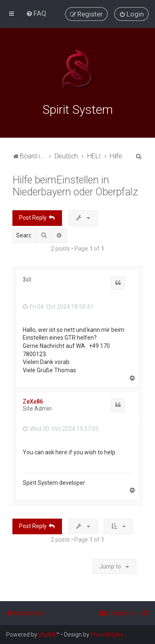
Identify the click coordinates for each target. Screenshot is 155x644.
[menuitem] (36, 13)
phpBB (47, 635)
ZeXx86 (33, 401)
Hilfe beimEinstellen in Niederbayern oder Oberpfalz (75, 185)
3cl (27, 278)
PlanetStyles (107, 635)
